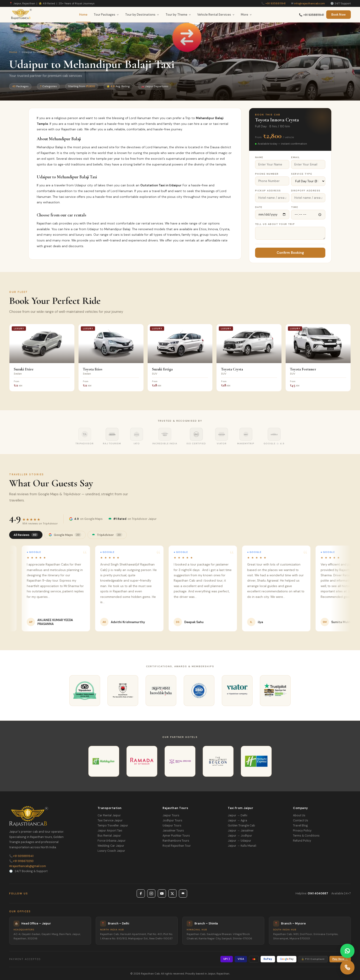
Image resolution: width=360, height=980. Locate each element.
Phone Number (267, 174)
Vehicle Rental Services (216, 15)
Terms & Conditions (306, 836)
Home (83, 15)
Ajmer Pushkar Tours (176, 836)
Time (295, 207)
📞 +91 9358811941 (311, 15)
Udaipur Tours (172, 826)
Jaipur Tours (171, 815)
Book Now (339, 15)
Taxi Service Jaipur (110, 820)
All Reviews (26, 535)
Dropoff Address (306, 191)
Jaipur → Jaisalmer (241, 831)
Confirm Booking (290, 253)
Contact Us (301, 820)
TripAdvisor (107, 535)
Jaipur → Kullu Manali (242, 846)
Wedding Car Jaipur (111, 846)
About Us (299, 815)
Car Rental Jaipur (109, 815)
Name (259, 157)
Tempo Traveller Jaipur (113, 826)
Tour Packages (106, 15)
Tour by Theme (178, 15)
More (246, 15)
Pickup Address (268, 191)
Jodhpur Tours (172, 820)
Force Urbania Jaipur (112, 841)
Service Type (302, 174)
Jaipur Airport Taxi (110, 831)
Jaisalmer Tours (173, 831)
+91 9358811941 (276, 3)
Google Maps (65, 535)
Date (259, 207)
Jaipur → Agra (237, 820)
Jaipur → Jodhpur (240, 836)
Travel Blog (300, 826)
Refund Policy (302, 841)
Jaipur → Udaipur (239, 841)
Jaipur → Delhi (237, 815)
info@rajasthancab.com (309, 3)
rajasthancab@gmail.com (28, 866)
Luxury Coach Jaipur (111, 851)
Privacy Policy (302, 831)
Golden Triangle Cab (241, 826)
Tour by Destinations (142, 15)
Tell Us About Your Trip (275, 224)
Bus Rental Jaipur (109, 836)
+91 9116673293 (21, 861)
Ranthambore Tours (176, 841)
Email (296, 157)
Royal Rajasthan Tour (177, 846)
